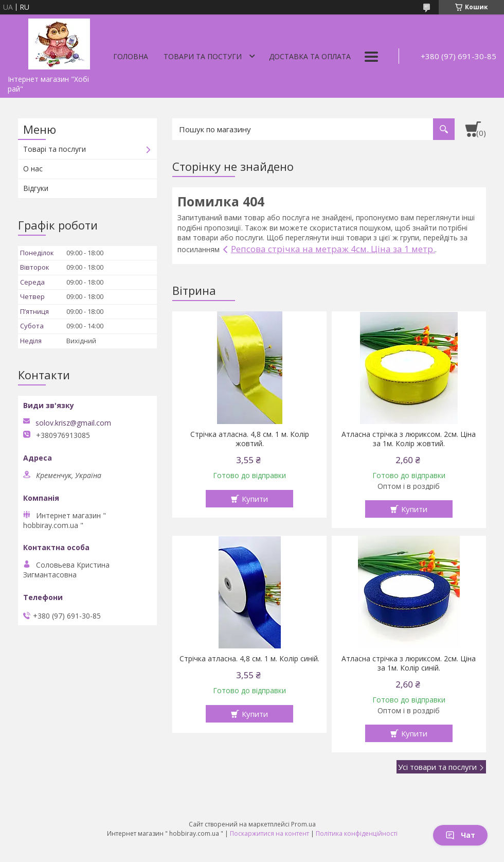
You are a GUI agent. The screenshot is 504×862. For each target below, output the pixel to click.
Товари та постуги (203, 56)
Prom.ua (303, 824)
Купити (255, 499)
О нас (33, 169)
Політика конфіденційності (357, 833)
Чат (460, 835)
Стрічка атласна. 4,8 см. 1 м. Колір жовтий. (250, 439)
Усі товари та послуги (437, 767)
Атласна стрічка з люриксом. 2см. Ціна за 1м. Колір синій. (409, 663)
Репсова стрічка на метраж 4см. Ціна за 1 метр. (333, 249)
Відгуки (36, 188)
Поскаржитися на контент (269, 833)
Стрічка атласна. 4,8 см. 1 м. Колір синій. (249, 659)
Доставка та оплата (310, 56)
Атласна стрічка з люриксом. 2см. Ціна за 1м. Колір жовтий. (409, 439)
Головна (131, 56)
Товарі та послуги (55, 149)
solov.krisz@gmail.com (73, 423)
